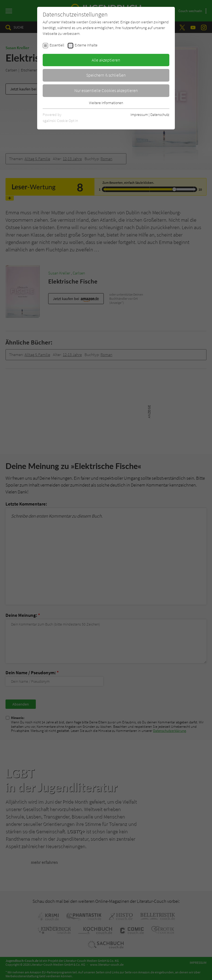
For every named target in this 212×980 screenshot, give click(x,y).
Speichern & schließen (106, 75)
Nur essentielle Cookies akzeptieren (106, 90)
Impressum (139, 115)
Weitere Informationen (106, 103)
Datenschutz (160, 115)
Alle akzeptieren (106, 60)
